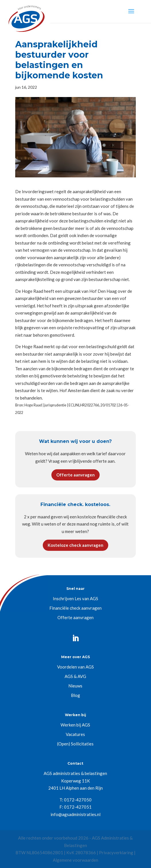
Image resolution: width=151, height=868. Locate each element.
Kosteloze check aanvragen (75, 545)
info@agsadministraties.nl (75, 814)
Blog (75, 695)
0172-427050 (78, 800)
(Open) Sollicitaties (75, 744)
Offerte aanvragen (75, 475)
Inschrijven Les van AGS (75, 598)
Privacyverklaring (116, 852)
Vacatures (75, 734)
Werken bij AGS (75, 725)
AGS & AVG (75, 676)
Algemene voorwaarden (75, 860)
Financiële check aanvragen (75, 608)
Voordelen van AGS (75, 667)
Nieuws (75, 686)
